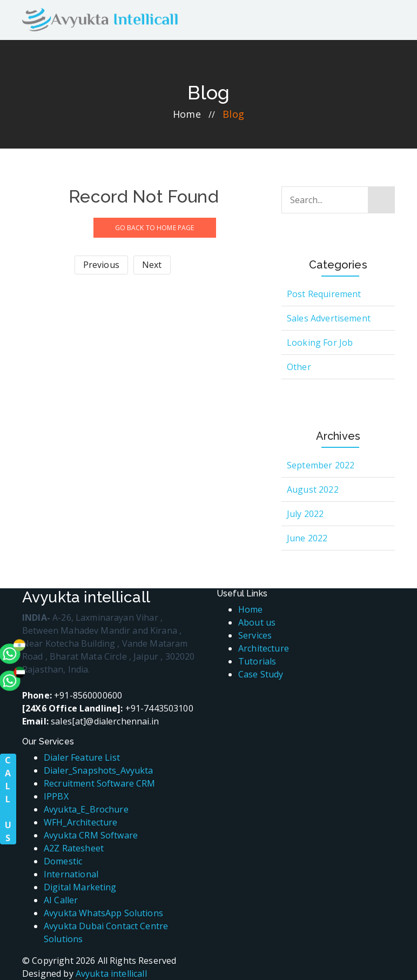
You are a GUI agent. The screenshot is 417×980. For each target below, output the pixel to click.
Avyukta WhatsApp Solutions (103, 913)
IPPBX (56, 796)
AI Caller (61, 900)
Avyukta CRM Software (91, 835)
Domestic (63, 861)
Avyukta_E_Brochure (86, 809)
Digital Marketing (80, 887)
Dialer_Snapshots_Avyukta (99, 770)
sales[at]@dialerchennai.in (90, 721)
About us (257, 622)
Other (299, 367)
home (187, 114)
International (71, 874)
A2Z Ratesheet (74, 848)
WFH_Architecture (80, 822)
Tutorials (257, 661)
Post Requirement (324, 294)
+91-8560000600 (72, 695)
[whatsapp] (30, 607)
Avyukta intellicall (111, 974)
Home (251, 609)
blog (233, 114)
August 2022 (313, 489)
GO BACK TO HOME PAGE (155, 228)
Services (255, 635)
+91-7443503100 (108, 708)
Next (152, 265)
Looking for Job (320, 343)
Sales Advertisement (329, 318)
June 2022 (307, 538)
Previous (101, 265)
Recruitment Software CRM (100, 783)
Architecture (264, 648)
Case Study (261, 674)
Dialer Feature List (82, 757)
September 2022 (321, 465)
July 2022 (305, 514)
